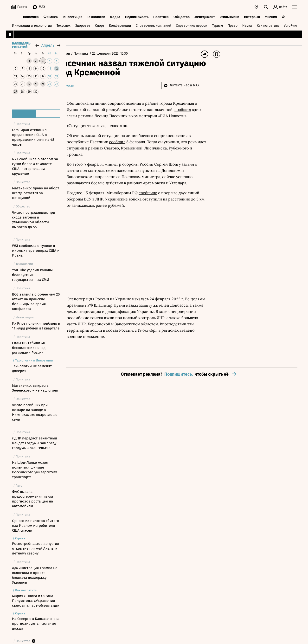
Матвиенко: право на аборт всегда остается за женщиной (36, 193)
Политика (161, 16)
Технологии (96, 16)
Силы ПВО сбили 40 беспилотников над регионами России (29, 348)
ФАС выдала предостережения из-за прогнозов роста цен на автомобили (32, 499)
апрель (48, 45)
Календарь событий (21, 45)
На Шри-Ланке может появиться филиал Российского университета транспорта (35, 470)
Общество (182, 16)
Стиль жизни (229, 16)
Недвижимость (137, 16)
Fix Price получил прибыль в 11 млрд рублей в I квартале (36, 326)
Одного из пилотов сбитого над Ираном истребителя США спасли (36, 526)
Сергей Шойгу (181, 170)
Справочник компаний (153, 25)
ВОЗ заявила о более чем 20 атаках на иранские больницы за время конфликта (36, 302)
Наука (247, 25)
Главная (78, 54)
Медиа (115, 16)
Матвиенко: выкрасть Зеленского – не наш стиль (35, 388)
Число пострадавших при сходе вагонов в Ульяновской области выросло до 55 (34, 220)
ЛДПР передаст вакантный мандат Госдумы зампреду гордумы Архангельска (35, 443)
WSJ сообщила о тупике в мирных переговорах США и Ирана (36, 251)
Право (233, 25)
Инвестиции (73, 16)
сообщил (116, 116)
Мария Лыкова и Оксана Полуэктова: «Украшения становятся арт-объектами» (35, 601)
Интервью (252, 16)
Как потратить (268, 25)
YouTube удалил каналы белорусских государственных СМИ (32, 275)
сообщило (162, 205)
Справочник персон (192, 25)
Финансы (51, 16)
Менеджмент (205, 16)
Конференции (120, 25)
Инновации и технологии (32, 25)
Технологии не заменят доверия (32, 368)
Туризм (217, 25)
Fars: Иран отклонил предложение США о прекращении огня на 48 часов (33, 137)
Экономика (30, 16)
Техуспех (64, 25)
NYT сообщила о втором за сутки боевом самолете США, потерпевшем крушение (35, 166)
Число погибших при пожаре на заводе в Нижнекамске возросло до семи (35, 412)
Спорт (100, 25)
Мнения (271, 16)
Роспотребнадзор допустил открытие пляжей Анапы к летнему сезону (36, 548)
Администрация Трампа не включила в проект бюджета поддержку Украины (35, 575)
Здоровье (83, 25)
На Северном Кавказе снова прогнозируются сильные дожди (36, 624)
